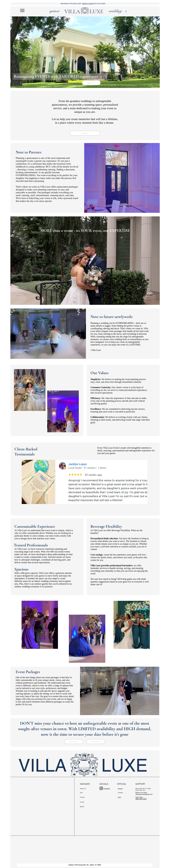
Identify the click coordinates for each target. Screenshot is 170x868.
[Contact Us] (85, 133)
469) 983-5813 (141, 799)
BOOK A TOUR (88, 4)
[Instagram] (101, 788)
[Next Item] (80, 181)
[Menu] (22, 10)
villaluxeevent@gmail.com (144, 794)
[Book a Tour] (91, 83)
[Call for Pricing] (96, 742)
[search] (134, 11)
